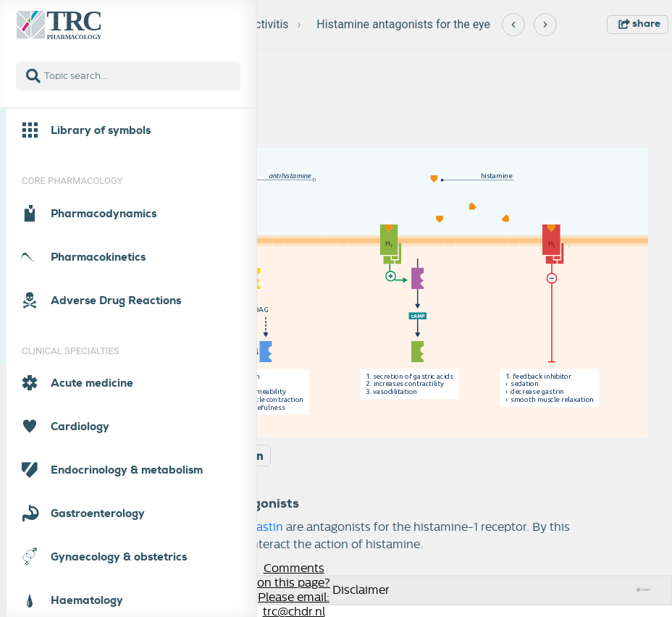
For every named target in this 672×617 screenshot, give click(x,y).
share (639, 23)
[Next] (545, 25)
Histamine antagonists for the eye (403, 24)
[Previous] (513, 25)
